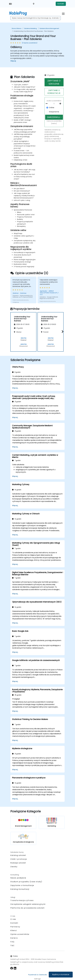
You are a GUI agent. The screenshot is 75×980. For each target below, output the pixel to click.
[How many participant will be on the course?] (54, 104)
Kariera (14, 938)
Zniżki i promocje (19, 859)
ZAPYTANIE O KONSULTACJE (54, 92)
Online (52, 108)
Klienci (14, 930)
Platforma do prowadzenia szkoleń (27, 908)
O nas (13, 919)
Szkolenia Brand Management (49, 28)
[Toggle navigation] (63, 13)
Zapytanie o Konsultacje (22, 885)
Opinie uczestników (20, 934)
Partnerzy (15, 927)
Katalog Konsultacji (20, 889)
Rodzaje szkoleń (18, 863)
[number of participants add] (61, 104)
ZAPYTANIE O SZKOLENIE (54, 82)
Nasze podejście (18, 878)
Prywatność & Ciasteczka (38, 975)
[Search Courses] (36, 18)
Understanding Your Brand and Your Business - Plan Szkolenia (34, 31)
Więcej (13, 61)
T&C (12, 946)
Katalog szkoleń (18, 855)
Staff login (38, 979)
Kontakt (61, 4)
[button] (62, 332)
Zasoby (14, 867)
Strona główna (16, 28)
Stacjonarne (54, 112)
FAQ (12, 942)
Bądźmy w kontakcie (61, 975)
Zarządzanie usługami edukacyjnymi (28, 904)
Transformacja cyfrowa (22, 900)
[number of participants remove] (47, 104)
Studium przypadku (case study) (26, 882)
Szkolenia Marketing (30, 28)
